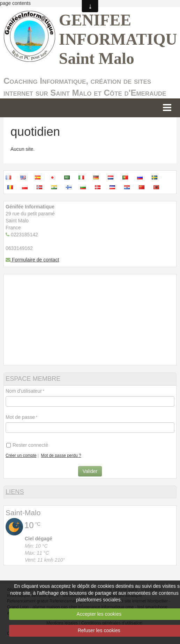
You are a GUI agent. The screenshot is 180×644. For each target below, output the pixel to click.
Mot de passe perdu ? (61, 456)
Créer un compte (21, 456)
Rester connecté (27, 445)
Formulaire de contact (32, 260)
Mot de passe (20, 417)
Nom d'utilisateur (24, 391)
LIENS (15, 492)
